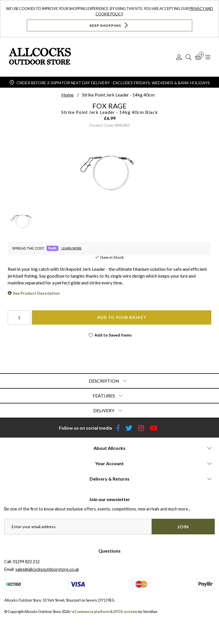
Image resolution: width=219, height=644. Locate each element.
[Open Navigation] (208, 57)
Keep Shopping (109, 25)
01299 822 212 (26, 562)
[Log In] (179, 57)
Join (183, 527)
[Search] (188, 57)
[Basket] (198, 57)
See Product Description (36, 293)
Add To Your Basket (122, 317)
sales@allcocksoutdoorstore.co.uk (47, 569)
